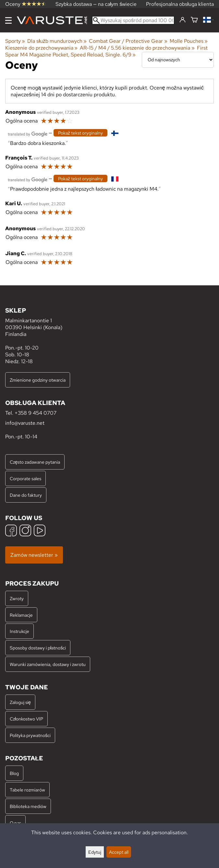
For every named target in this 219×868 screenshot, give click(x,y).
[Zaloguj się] (182, 20)
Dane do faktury (26, 495)
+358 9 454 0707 (36, 413)
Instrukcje (19, 631)
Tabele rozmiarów (27, 790)
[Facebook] (11, 531)
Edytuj (95, 852)
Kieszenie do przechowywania (41, 48)
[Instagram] (25, 531)
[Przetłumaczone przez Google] (28, 133)
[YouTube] (40, 531)
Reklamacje (21, 615)
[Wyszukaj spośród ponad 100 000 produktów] (133, 20)
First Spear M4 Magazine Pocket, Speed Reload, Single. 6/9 (106, 51)
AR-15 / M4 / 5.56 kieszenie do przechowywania (137, 48)
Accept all (119, 852)
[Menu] (8, 20)
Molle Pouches (189, 41)
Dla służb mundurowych (57, 41)
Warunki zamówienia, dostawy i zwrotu (48, 664)
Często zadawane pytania (35, 462)
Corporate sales (25, 478)
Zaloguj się (20, 702)
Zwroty (17, 598)
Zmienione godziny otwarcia (38, 380)
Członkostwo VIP (26, 719)
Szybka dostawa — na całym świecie (96, 4)
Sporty (15, 41)
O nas (15, 823)
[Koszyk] (194, 20)
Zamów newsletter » (34, 555)
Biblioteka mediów (28, 806)
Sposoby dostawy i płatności (38, 648)
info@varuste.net (25, 423)
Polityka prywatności (30, 735)
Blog (14, 773)
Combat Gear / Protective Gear (128, 41)
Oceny (26, 4)
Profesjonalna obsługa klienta (180, 4)
